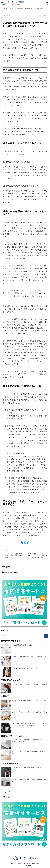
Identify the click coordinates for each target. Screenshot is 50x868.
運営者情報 (19, 864)
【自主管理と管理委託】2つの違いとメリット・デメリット (29, 645)
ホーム (4, 9)
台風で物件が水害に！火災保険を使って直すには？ (27, 768)
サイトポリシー (27, 864)
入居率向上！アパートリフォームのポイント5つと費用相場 (29, 684)
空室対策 (9, 9)
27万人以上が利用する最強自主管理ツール (25, 668)
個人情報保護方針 (36, 864)
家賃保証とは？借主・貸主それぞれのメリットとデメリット (30, 701)
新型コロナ (6, 797)
